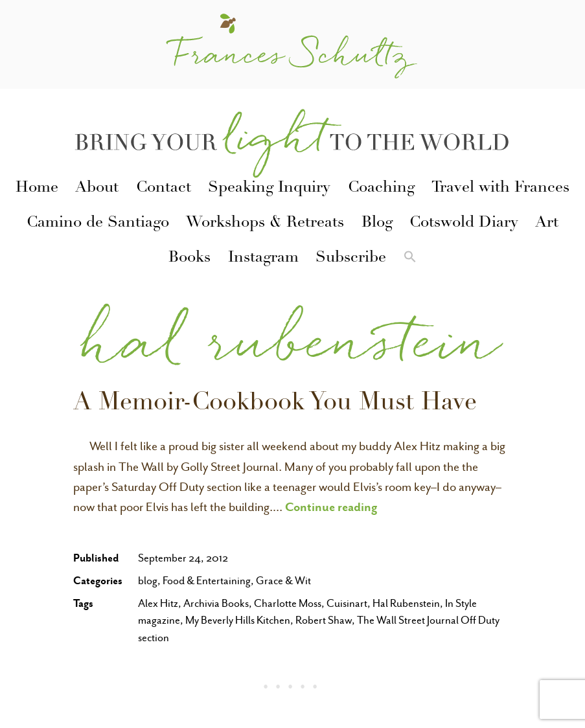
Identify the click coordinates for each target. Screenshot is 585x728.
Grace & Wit (283, 581)
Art (547, 223)
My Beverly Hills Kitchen (238, 620)
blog (148, 581)
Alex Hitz (158, 603)
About (97, 188)
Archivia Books (216, 603)
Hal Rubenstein (406, 603)
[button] (409, 259)
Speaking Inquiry (269, 188)
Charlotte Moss (288, 603)
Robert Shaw (324, 620)
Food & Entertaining (207, 581)
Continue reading (331, 506)
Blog (377, 223)
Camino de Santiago (98, 223)
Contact (164, 188)
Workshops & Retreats (265, 223)
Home (37, 188)
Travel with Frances (500, 188)
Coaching (381, 188)
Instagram (263, 258)
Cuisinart (347, 603)
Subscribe (351, 258)
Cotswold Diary (464, 223)
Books (189, 258)
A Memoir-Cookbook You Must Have (275, 404)
